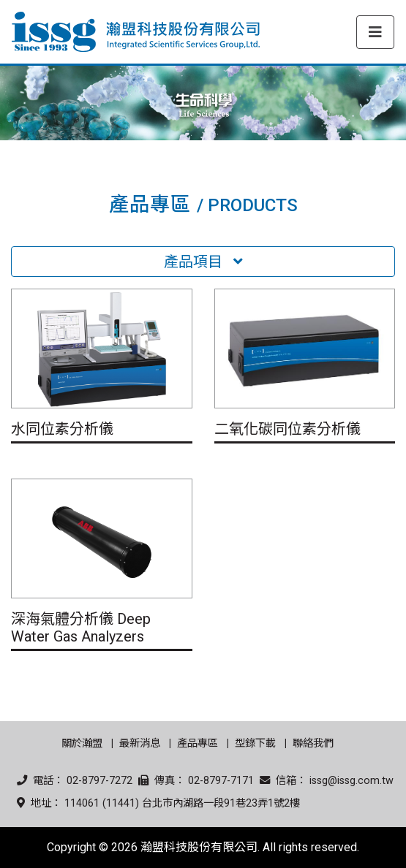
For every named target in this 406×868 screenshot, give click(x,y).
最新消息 (140, 743)
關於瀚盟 (82, 743)
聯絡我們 (313, 743)
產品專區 (198, 743)
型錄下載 (255, 743)
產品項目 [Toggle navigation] (203, 262)
